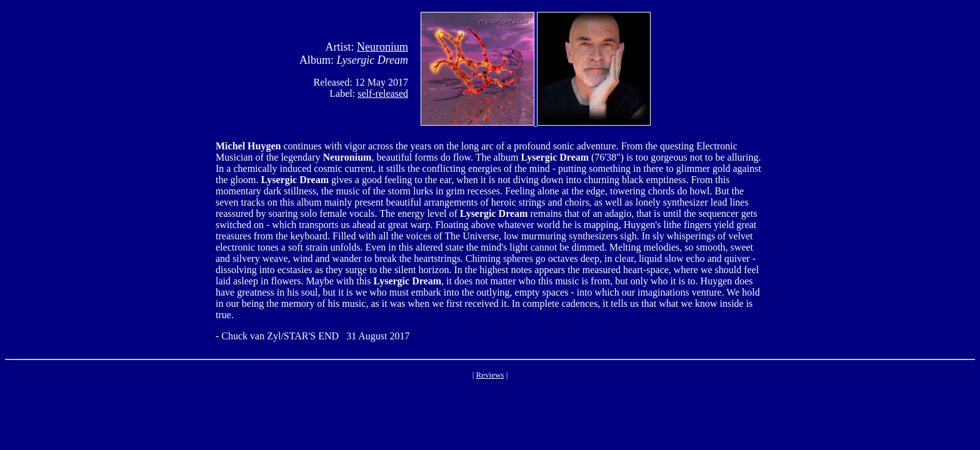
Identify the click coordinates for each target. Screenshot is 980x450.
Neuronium (382, 47)
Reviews (490, 375)
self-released (383, 93)
